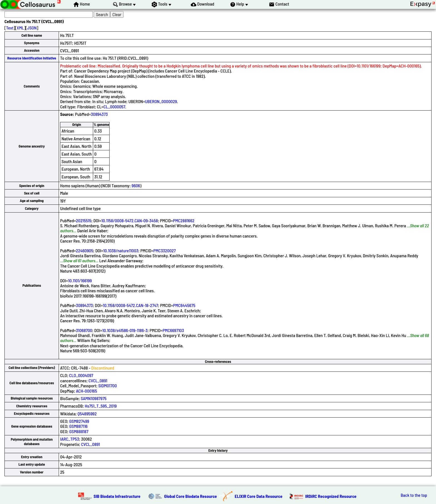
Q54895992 (87, 414)
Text (10, 28)
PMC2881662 (184, 220)
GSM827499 (79, 421)
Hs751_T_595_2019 (101, 406)
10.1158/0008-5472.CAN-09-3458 (130, 220)
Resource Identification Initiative (32, 58)
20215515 (84, 220)
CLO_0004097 (81, 375)
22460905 (85, 250)
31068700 (84, 330)
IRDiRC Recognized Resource (331, 496)
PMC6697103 (173, 330)
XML (20, 28)
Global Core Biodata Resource (190, 496)
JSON (32, 28)
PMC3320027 (165, 250)
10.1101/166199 (80, 280)
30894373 (99, 114)
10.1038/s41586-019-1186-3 (125, 330)
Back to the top (414, 495)
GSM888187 (79, 431)
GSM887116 (78, 426)
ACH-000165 (86, 391)
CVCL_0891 (98, 381)
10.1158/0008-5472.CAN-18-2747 (130, 305)
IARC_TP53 (70, 439)
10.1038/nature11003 (121, 250)
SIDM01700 (107, 386)
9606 (136, 185)
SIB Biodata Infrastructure (117, 496)
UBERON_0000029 (161, 101)
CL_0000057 (114, 107)
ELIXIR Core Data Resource (259, 496)
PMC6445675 (184, 305)
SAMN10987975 (94, 398)
